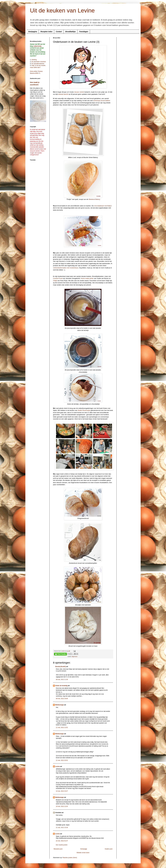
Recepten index (46, 32)
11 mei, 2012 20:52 (62, 760)
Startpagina (33, 32)
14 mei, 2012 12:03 (62, 806)
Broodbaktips (71, 32)
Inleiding (34, 60)
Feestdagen (84, 32)
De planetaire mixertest (39, 62)
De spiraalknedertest (38, 64)
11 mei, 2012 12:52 (62, 727)
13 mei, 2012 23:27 (62, 791)
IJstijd (55, 281)
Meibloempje (60, 705)
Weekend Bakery (94, 199)
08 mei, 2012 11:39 (62, 680)
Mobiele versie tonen (83, 853)
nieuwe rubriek (79, 92)
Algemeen (75, 656)
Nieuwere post (58, 849)
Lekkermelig (37, 46)
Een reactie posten (62, 845)
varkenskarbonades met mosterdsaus (66, 268)
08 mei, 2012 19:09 (62, 699)
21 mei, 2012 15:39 (62, 828)
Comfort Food (58, 278)
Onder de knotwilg (61, 686)
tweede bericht (63, 94)
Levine (58, 766)
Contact (59, 32)
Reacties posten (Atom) (70, 858)
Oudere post (109, 849)
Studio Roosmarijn (84, 410)
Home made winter (87, 278)
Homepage (84, 849)
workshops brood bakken (102, 101)
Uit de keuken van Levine (62, 11)
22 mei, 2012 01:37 (62, 841)
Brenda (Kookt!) (61, 667)
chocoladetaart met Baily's (103, 206)
